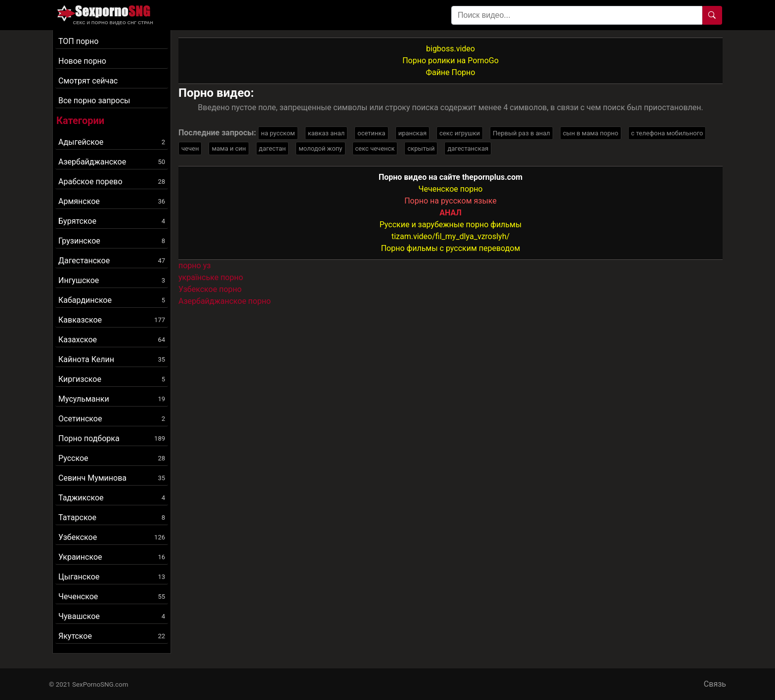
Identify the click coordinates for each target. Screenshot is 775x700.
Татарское (112, 517)
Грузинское (112, 241)
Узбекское (112, 537)
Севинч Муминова (112, 478)
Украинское (112, 557)
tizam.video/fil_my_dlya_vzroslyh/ (451, 236)
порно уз (194, 266)
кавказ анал (326, 133)
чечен (190, 148)
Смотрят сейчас (88, 81)
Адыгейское (112, 142)
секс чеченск (375, 148)
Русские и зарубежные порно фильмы (451, 225)
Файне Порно (451, 72)
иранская (412, 133)
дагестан (273, 148)
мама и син (229, 148)
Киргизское (112, 379)
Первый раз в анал (521, 133)
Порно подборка (112, 438)
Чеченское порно (451, 189)
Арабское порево (112, 182)
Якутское (112, 636)
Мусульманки (112, 399)
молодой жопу (320, 148)
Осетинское (112, 419)
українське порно (211, 277)
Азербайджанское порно (225, 301)
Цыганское (112, 577)
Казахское (112, 340)
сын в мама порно (591, 133)
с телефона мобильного (667, 133)
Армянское (112, 201)
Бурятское (112, 221)
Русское (112, 458)
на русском (278, 133)
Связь (715, 684)
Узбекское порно (210, 289)
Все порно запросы (94, 101)
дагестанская (468, 148)
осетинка (371, 133)
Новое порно (82, 61)
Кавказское (112, 320)
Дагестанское (112, 261)
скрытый (421, 148)
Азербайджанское (112, 162)
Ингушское (112, 280)
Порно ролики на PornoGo (451, 61)
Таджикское (112, 498)
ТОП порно (78, 41)
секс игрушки (460, 133)
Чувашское (112, 616)
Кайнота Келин (112, 359)
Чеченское (112, 597)
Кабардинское (112, 300)
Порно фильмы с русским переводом (451, 248)
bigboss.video (451, 49)
